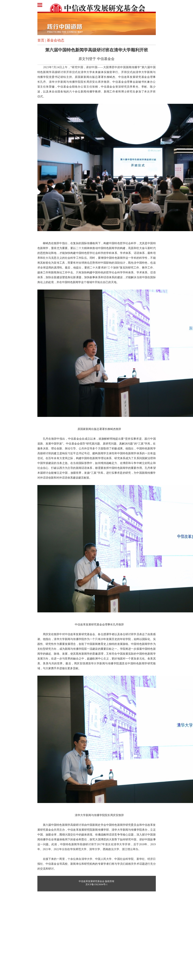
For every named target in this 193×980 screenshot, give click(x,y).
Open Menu (42, 5)
